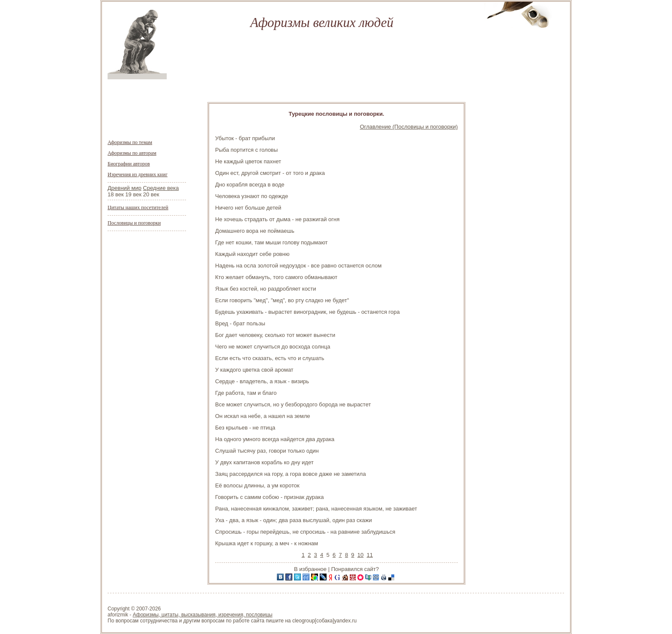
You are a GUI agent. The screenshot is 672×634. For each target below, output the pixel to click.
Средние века (161, 188)
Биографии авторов (129, 164)
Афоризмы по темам (130, 142)
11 (370, 555)
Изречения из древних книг (138, 174)
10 (360, 555)
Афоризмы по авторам (132, 153)
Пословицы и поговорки (134, 223)
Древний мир (124, 188)
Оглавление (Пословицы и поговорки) (409, 127)
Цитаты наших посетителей (138, 207)
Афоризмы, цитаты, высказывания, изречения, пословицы (203, 615)
